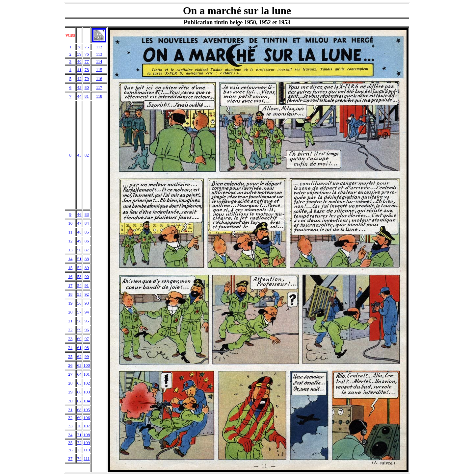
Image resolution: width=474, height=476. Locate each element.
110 (87, 450)
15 (70, 268)
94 (87, 312)
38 (79, 47)
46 (79, 214)
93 (87, 303)
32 (70, 418)
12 (70, 241)
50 (79, 250)
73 (79, 450)
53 (79, 276)
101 (87, 374)
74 (79, 458)
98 (87, 348)
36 (70, 450)
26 (70, 365)
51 (79, 259)
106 (87, 418)
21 (70, 321)
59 (79, 330)
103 (87, 392)
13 (70, 250)
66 (79, 392)
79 (87, 78)
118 (99, 96)
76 (87, 54)
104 (87, 401)
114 (99, 61)
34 (70, 435)
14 (70, 259)
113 (99, 54)
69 (79, 418)
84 (87, 223)
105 (87, 410)
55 (79, 294)
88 (87, 259)
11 (70, 232)
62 (79, 356)
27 (70, 374)
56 (79, 303)
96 (87, 330)
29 (70, 392)
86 (87, 241)
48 (79, 232)
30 (70, 401)
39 (79, 54)
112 (99, 47)
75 (87, 47)
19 (70, 303)
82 (87, 155)
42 (79, 78)
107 (87, 426)
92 (87, 294)
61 (79, 348)
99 (87, 356)
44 (79, 96)
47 (79, 223)
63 (79, 365)
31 (70, 410)
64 (79, 374)
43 (79, 87)
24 (70, 348)
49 (79, 241)
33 (70, 426)
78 (87, 70)
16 (70, 276)
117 (99, 87)
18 (70, 294)
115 (99, 70)
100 (87, 365)
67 (79, 401)
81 (87, 96)
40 (79, 61)
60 (79, 339)
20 (70, 312)
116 (99, 78)
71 (79, 435)
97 (87, 339)
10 (70, 223)
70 (79, 426)
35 (70, 443)
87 (87, 250)
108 (87, 435)
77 (87, 61)
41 (79, 70)
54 (79, 285)
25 (70, 356)
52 (79, 268)
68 (79, 410)
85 (87, 232)
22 (70, 330)
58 (79, 321)
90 (87, 276)
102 (87, 383)
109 (87, 443)
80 (87, 87)
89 (87, 268)
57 (79, 312)
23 (70, 339)
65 (79, 383)
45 (79, 155)
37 (70, 458)
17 (70, 285)
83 (87, 214)
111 (87, 458)
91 (87, 285)
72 (79, 443)
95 (87, 321)
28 (70, 383)
